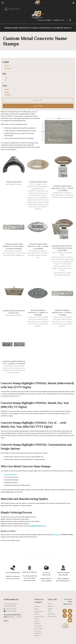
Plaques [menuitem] (34, 28)
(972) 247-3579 (14, 9)
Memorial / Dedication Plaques (38, 633)
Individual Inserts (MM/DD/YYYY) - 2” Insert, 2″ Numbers (62, 313)
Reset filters (38, 100)
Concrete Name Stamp (38, 182)
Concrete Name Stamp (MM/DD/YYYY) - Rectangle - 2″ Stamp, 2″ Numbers (14, 246)
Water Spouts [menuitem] (24, 28)
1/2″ (6, 78)
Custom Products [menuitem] (46, 28)
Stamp (7, 92)
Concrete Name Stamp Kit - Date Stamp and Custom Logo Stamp (62, 248)
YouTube (70, 620)
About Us (51, 606)
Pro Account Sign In (45, 20)
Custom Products (37, 622)
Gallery (50, 609)
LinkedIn (70, 611)
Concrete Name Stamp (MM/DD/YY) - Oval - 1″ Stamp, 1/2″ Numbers (62, 188)
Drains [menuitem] (15, 28)
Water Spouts (39, 611)
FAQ (49, 611)
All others (8, 68)
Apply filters (38, 106)
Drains (36, 609)
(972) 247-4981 (11, 611)
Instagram (65, 616)
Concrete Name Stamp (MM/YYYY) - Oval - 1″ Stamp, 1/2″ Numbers (38, 246)
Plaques (37, 614)
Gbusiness (70, 616)
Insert (7, 89)
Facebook (65, 611)
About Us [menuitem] (68, 28)
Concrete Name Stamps (39, 618)
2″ (5, 80)
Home (50, 604)
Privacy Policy (52, 616)
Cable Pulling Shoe (14, 182)
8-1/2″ (7, 66)
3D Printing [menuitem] (59, 28)
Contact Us (51, 614)
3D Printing (38, 626)
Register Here (59, 20)
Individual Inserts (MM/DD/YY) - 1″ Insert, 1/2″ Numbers (38, 313)
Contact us (56, 534)
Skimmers (37, 606)
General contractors (11, 474)
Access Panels (39, 628)
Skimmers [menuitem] (8, 28)
